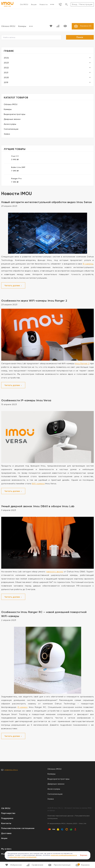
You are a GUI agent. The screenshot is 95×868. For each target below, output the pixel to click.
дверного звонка (55, 572)
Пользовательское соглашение (18, 828)
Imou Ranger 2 (82, 364)
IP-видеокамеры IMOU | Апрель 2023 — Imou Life (67, 824)
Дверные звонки (12, 119)
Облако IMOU (11, 104)
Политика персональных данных (60, 816)
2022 (6, 68)
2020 (6, 78)
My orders (6, 849)
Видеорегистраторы (15, 114)
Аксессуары (10, 124)
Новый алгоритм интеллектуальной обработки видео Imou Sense (47, 202)
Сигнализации (11, 129)
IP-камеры (88, 264)
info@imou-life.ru (11, 770)
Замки (7, 134)
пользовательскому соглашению (23, 857)
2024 (6, 58)
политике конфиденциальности (64, 855)
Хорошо (84, 855)
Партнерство (8, 813)
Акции (34, 4)
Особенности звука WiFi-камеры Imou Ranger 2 (34, 301)
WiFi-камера (38, 484)
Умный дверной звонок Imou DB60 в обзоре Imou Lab (38, 506)
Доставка (6, 833)
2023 (6, 63)
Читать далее (13, 286)
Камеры (22, 26)
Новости (44, 4)
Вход (75, 4)
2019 (6, 83)
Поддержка (7, 819)
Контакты (6, 823)
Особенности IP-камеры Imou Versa (26, 400)
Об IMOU (24, 4)
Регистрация (86, 4)
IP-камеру (23, 707)
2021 (6, 73)
